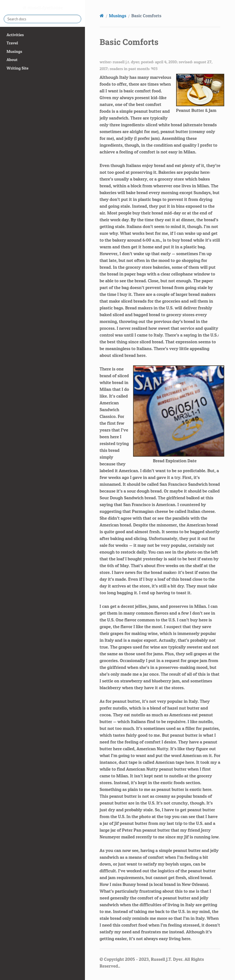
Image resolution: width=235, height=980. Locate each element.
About (12, 60)
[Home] (102, 16)
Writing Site (17, 68)
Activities (15, 35)
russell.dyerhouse (45, 8)
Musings (14, 51)
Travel (12, 43)
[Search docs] (42, 19)
